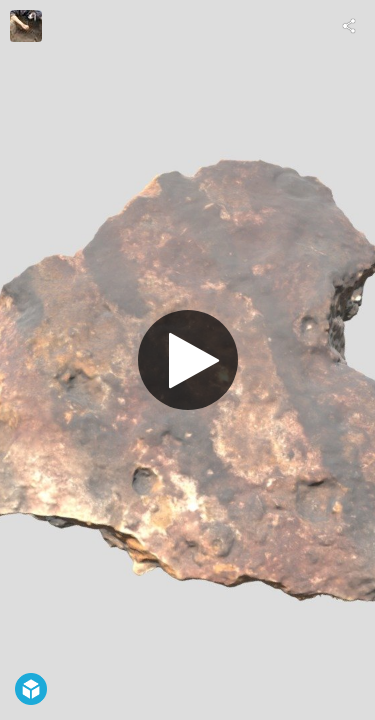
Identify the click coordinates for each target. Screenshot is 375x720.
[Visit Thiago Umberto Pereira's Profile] (26, 26)
